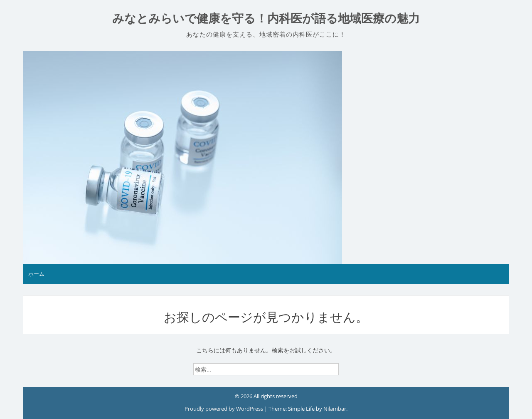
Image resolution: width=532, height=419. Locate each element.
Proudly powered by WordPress (224, 409)
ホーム (36, 274)
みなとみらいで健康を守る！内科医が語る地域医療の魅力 (266, 19)
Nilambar (335, 409)
